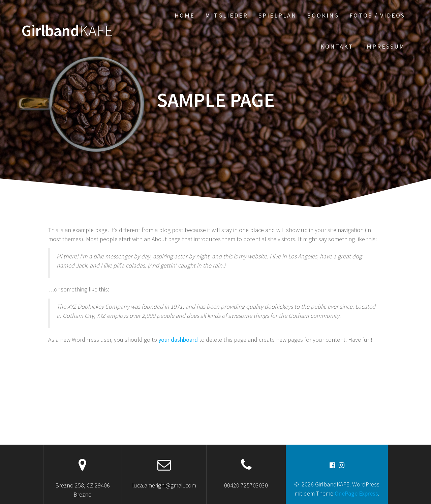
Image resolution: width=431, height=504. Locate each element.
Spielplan (278, 15)
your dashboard (178, 340)
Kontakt (337, 46)
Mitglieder (227, 15)
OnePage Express (356, 493)
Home (185, 15)
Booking (323, 15)
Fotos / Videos (377, 15)
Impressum (384, 46)
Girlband (67, 31)
